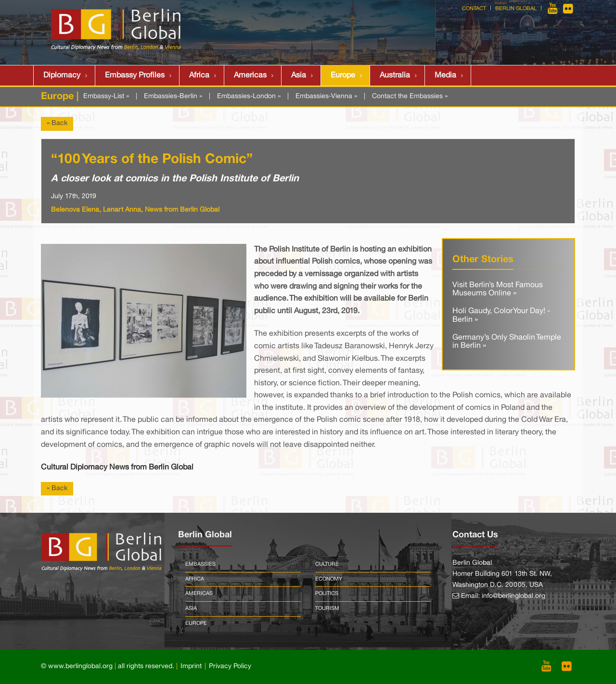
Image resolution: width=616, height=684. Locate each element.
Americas (250, 76)
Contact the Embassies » (410, 96)
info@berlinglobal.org (513, 596)
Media (445, 76)
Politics (327, 594)
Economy (329, 579)
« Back (57, 123)
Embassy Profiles (135, 76)
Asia (299, 76)
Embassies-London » (249, 96)
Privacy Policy (230, 666)
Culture (327, 564)
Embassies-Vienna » (326, 96)
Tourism (327, 608)
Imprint (191, 666)
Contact (474, 9)
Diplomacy (62, 76)
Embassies (200, 564)
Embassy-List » (106, 96)
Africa (199, 76)
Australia (395, 76)
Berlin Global (516, 9)
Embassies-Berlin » (173, 96)
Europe (343, 76)
